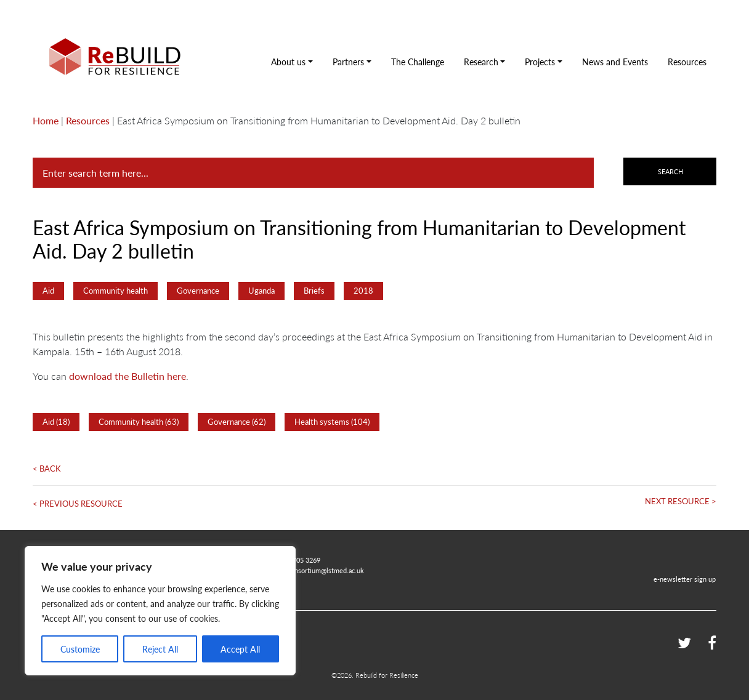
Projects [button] (540, 62)
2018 (363, 291)
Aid (48, 291)
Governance (198, 291)
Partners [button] (348, 62)
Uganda (261, 291)
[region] (160, 611)
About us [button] (288, 62)
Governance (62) (237, 422)
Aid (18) (56, 422)
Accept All (240, 649)
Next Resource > (681, 501)
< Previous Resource (78, 504)
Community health (115, 291)
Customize (80, 649)
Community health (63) (139, 422)
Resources (687, 62)
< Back (47, 469)
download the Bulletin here (128, 376)
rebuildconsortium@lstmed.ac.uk (315, 570)
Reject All (160, 649)
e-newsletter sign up (685, 579)
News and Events (615, 62)
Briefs (314, 291)
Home (46, 120)
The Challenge (418, 62)
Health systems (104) (332, 422)
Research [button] (481, 62)
